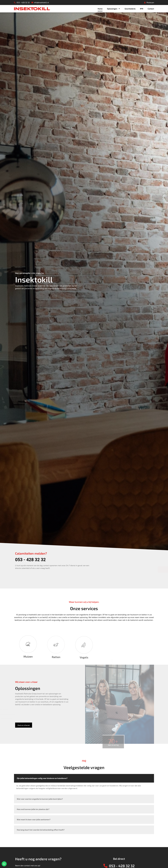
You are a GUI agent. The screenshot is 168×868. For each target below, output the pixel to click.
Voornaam (109, 519)
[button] (24, 725)
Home (100, 9)
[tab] (84, 783)
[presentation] (119, 562)
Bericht (107, 544)
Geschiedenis (130, 9)
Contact (151, 9)
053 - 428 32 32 (30, 560)
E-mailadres (110, 527)
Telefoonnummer (135, 527)
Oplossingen (114, 9)
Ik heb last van (110, 536)
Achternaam (133, 519)
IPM (142, 9)
